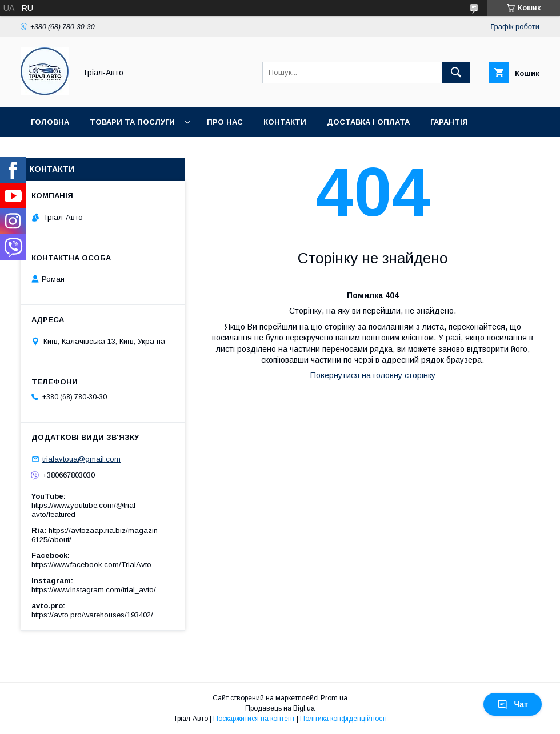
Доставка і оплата (368, 122)
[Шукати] (456, 73)
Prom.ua (334, 698)
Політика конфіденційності (343, 719)
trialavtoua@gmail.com (81, 459)
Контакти (285, 122)
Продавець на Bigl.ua (280, 708)
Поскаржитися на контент (254, 719)
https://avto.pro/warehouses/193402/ (92, 615)
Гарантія (449, 122)
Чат (513, 704)
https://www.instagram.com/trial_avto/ (94, 590)
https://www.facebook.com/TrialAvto (91, 565)
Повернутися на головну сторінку (373, 375)
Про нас (225, 122)
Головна (50, 122)
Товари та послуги (132, 122)
